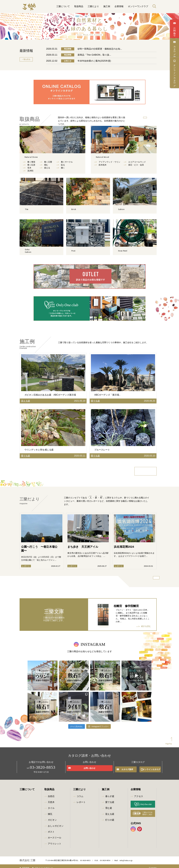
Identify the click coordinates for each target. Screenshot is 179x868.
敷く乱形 (31, 167)
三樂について (63, 6)
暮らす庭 (110, 793)
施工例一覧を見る (146, 471)
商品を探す (139, 118)
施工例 (107, 6)
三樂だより (93, 6)
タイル (51, 805)
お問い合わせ (175, 30)
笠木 (29, 170)
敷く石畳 (48, 164)
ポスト (51, 828)
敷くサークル (67, 164)
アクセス (139, 793)
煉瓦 (50, 811)
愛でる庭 (110, 799)
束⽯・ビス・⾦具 (136, 167)
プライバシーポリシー (48, 864)
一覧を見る (26, 59)
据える (47, 170)
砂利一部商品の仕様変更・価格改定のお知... (100, 49)
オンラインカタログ (175, 74)
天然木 (107, 158)
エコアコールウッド (137, 164)
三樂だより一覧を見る (147, 580)
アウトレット (55, 840)
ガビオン (52, 816)
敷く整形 (31, 164)
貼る (63, 167)
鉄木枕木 (103, 167)
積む (46, 167)
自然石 (36, 158)
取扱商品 (79, 6)
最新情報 (28, 864)
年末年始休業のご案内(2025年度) (94, 61)
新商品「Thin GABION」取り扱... (94, 55)
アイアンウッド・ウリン (109, 164)
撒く (63, 170)
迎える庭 (110, 811)
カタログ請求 (175, 49)
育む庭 (109, 805)
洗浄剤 (30, 173)
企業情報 (119, 6)
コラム (80, 793)
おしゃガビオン (56, 822)
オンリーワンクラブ (138, 6)
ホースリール (55, 834)
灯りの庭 (110, 816)
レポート (81, 799)
